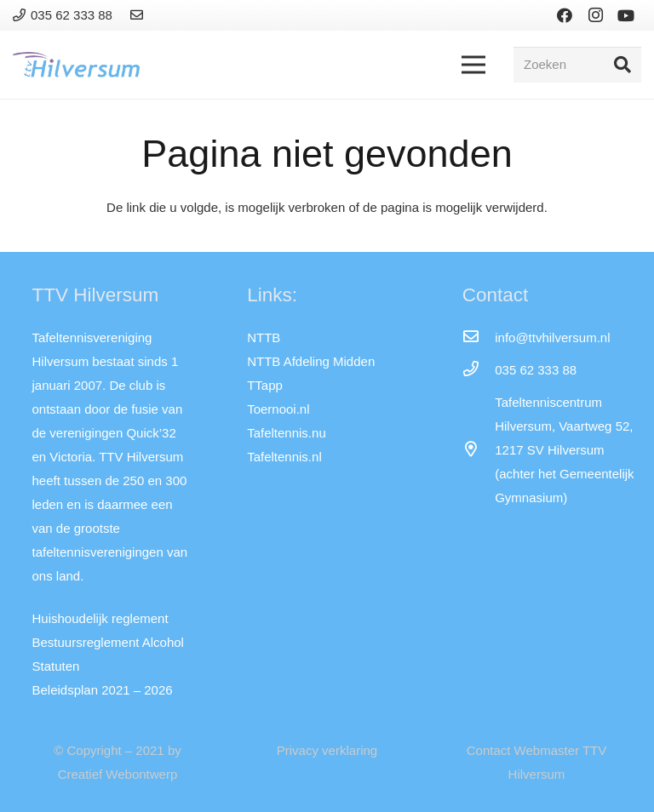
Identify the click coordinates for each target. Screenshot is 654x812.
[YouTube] (626, 15)
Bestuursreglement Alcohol (108, 642)
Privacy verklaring (327, 750)
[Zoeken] (577, 65)
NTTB (264, 337)
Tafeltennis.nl (284, 457)
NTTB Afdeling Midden (311, 361)
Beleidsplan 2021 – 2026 (103, 690)
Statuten (56, 666)
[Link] (139, 15)
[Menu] (473, 65)
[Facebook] (565, 15)
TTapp (265, 385)
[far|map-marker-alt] (479, 450)
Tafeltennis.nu (287, 433)
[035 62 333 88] (479, 370)
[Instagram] (595, 15)
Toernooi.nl (278, 409)
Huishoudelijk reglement (100, 618)
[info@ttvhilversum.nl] (479, 338)
